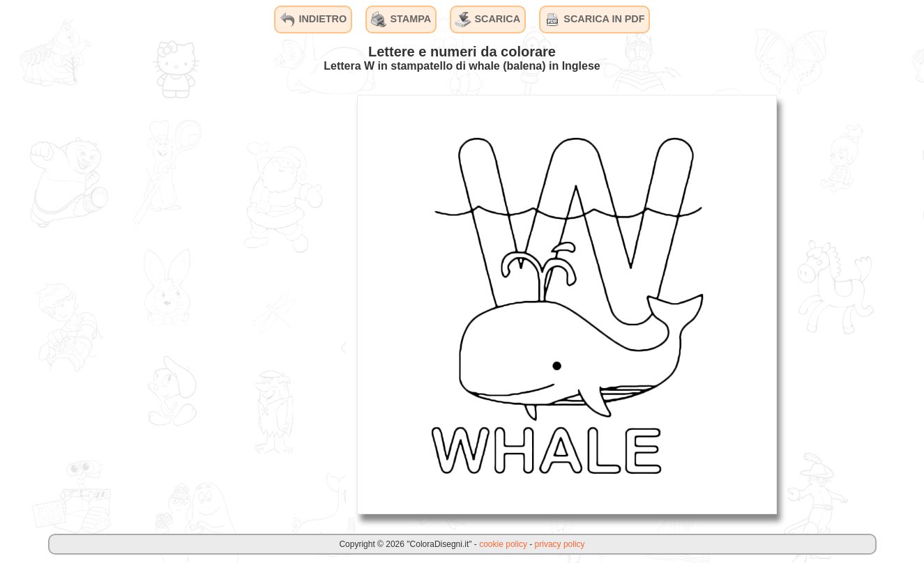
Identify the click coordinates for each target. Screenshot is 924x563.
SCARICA (487, 20)
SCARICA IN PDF (594, 20)
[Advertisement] (241, 304)
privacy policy (560, 544)
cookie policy (503, 544)
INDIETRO (313, 20)
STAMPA (401, 20)
